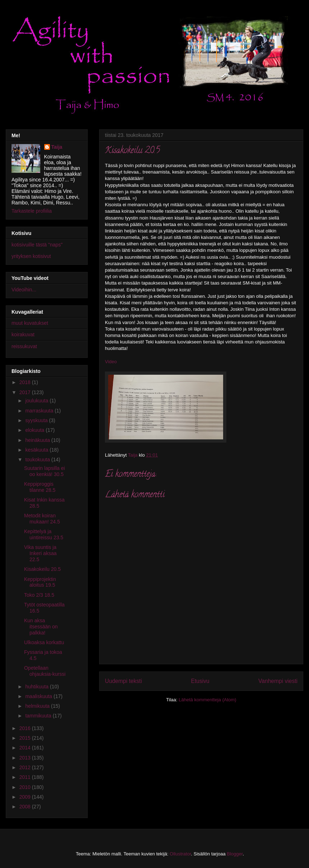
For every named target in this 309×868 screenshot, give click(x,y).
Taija (57, 147)
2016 (26, 728)
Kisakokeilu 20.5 (42, 569)
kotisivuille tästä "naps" (37, 245)
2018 (26, 382)
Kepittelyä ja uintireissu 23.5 (44, 534)
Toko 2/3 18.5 (39, 595)
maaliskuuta (39, 696)
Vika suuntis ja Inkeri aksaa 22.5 (40, 553)
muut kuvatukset (30, 323)
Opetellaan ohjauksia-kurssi (45, 671)
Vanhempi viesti (278, 681)
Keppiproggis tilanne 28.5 (40, 487)
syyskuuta (37, 420)
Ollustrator (180, 854)
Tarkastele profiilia (32, 211)
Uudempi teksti (123, 681)
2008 (26, 807)
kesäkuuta (37, 450)
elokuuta (35, 430)
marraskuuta (40, 411)
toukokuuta (38, 460)
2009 (26, 797)
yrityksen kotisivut (31, 256)
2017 (26, 392)
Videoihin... (24, 290)
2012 (26, 767)
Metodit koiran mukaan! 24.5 (42, 519)
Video (111, 362)
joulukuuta (37, 401)
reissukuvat (24, 346)
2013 (26, 758)
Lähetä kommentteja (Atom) (207, 700)
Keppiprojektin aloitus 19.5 (40, 582)
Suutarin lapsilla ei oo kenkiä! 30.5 (45, 471)
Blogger (235, 854)
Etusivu (200, 681)
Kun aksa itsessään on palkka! (41, 627)
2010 (26, 787)
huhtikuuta (38, 687)
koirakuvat (23, 334)
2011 (26, 777)
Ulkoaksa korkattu (44, 642)
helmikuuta (38, 706)
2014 (26, 748)
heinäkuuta (38, 440)
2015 (26, 738)
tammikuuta (39, 716)
